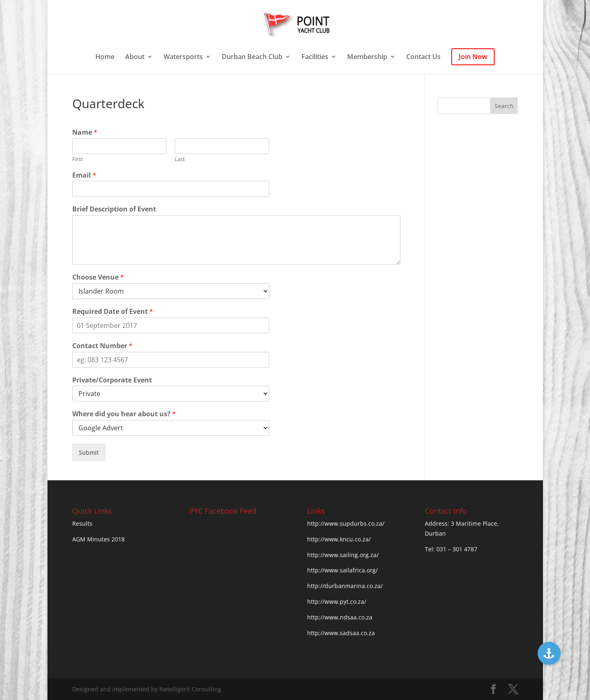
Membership (367, 57)
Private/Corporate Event (112, 380)
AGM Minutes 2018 (98, 539)
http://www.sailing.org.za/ (343, 555)
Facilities (315, 57)
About (135, 57)
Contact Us (423, 57)
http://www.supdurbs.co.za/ (346, 523)
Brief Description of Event (114, 209)
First (78, 159)
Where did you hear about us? (124, 414)
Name (85, 132)
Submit (89, 452)
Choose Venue (98, 277)
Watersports (183, 57)
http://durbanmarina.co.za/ (345, 586)
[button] (549, 653)
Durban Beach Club (252, 57)
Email (84, 175)
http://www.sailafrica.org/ (342, 570)
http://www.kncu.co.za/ (339, 539)
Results (82, 523)
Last (180, 159)
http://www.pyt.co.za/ (337, 602)
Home (105, 57)
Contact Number (102, 346)
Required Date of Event (113, 312)
